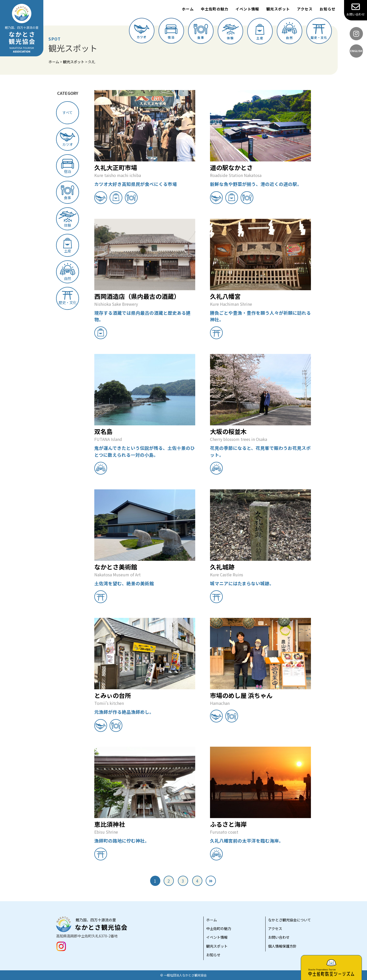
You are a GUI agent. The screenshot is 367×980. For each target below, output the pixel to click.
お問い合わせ (356, 9)
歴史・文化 (319, 32)
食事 (201, 32)
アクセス (305, 9)
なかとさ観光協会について (290, 920)
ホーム (188, 9)
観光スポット (278, 9)
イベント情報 (247, 9)
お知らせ (327, 9)
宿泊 (171, 32)
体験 (230, 32)
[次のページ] (211, 881)
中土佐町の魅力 (215, 9)
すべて (68, 113)
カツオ (142, 32)
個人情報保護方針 (282, 946)
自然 (289, 31)
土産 (260, 32)
